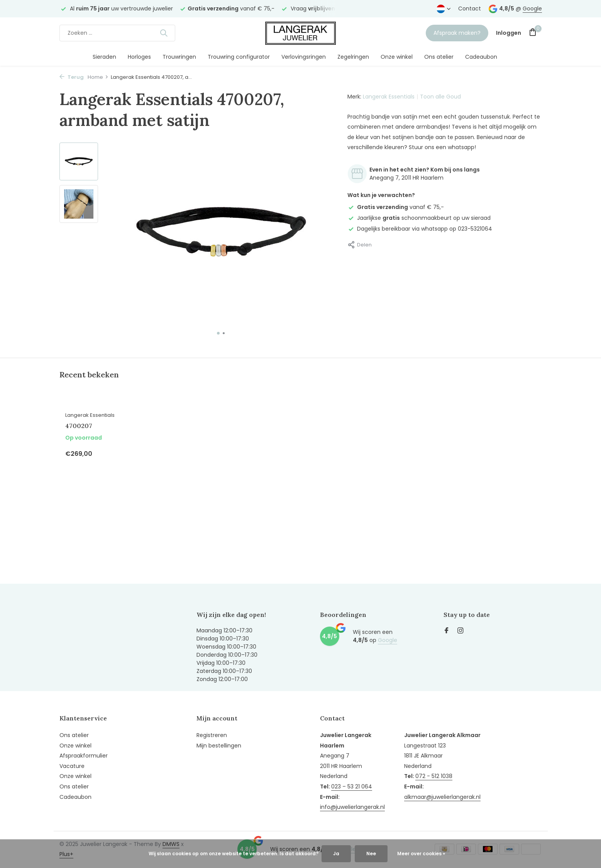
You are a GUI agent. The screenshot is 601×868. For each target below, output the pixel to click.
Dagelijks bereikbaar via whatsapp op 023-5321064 (420, 229)
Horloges (139, 57)
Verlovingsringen (304, 57)
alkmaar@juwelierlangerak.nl (442, 797)
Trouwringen (179, 57)
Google (532, 8)
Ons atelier (439, 57)
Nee (371, 854)
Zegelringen (353, 57)
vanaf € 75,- (396, 207)
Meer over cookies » (421, 854)
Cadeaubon (481, 57)
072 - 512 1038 (434, 776)
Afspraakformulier (84, 756)
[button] (218, 333)
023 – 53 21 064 (352, 786)
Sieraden (104, 57)
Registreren (212, 735)
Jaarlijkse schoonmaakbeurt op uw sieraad (419, 218)
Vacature (72, 766)
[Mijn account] (509, 33)
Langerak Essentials (389, 97)
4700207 (79, 426)
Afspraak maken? (457, 33)
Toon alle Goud (440, 97)
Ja (336, 854)
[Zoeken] (117, 33)
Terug (72, 77)
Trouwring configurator (239, 57)
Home (98, 77)
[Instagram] (460, 631)
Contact (470, 8)
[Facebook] (447, 631)
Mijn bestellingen (219, 746)
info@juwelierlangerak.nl (352, 807)
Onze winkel (397, 57)
